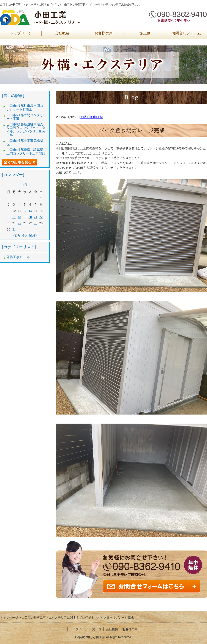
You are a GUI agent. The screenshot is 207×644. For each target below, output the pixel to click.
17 (14, 217)
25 (20, 223)
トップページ (21, 33)
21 (36, 217)
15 (41, 211)
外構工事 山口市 (91, 117)
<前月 (17, 235)
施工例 (145, 33)
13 (30, 211)
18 (20, 217)
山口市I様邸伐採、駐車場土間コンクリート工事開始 (26, 152)
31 (14, 229)
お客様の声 (104, 33)
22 (41, 217)
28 (36, 223)
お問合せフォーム (186, 33)
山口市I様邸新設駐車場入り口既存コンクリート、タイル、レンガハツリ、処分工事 (26, 130)
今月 (25, 235)
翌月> (33, 235)
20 (30, 217)
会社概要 (62, 33)
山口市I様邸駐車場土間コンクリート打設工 (25, 108)
